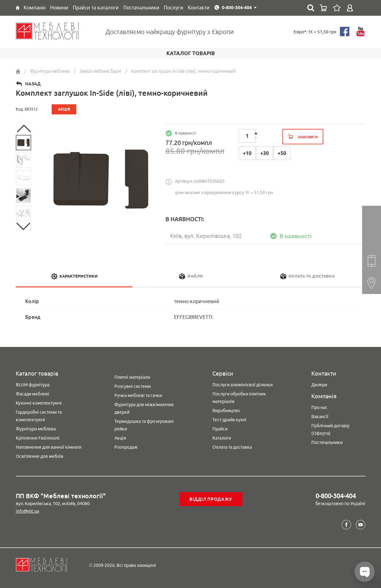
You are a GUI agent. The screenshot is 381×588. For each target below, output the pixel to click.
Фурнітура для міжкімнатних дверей (144, 408)
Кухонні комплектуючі (39, 403)
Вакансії (320, 417)
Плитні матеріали (132, 377)
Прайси (220, 429)
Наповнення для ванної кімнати (49, 447)
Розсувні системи (133, 386)
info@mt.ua (27, 511)
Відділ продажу (211, 499)
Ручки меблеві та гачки (138, 395)
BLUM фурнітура (33, 385)
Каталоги (222, 438)
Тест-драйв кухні (229, 420)
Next (24, 226)
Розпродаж (126, 447)
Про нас (319, 407)
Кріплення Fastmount (38, 438)
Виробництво (226, 411)
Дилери (319, 385)
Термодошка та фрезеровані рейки (144, 425)
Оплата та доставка (232, 447)
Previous (24, 129)
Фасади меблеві (32, 394)
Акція (120, 438)
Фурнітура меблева (36, 429)
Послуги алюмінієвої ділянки (242, 385)
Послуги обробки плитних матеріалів (239, 398)
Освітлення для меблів (40, 456)
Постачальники (327, 442)
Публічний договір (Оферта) (330, 429)
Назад (33, 84)
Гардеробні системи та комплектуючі (39, 416)
